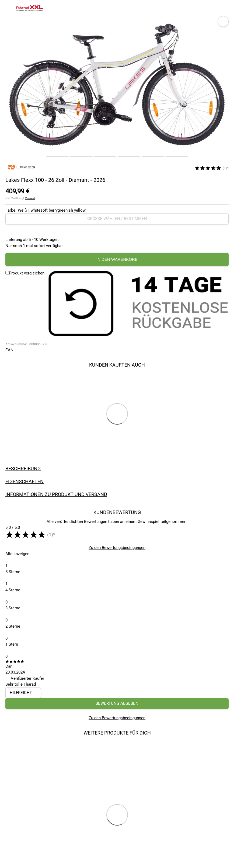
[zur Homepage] (30, 8)
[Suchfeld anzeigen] (203, 8)
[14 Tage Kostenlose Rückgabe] (138, 304)
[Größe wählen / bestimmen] (117, 219)
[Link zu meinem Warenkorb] (225, 8)
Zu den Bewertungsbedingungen (117, 548)
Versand (30, 198)
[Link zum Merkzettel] (214, 8)
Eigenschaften (117, 481)
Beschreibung (117, 468)
